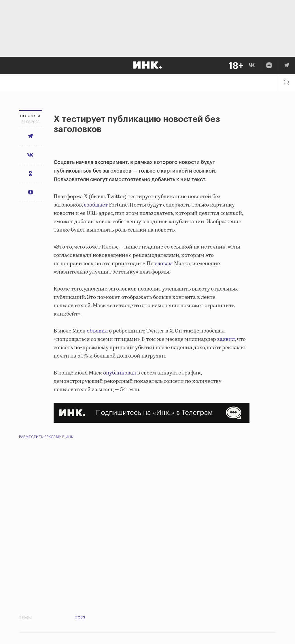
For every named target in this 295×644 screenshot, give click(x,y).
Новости (30, 116)
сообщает (96, 205)
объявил (97, 331)
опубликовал (120, 373)
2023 (80, 618)
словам (164, 264)
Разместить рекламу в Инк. (47, 437)
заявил (226, 339)
